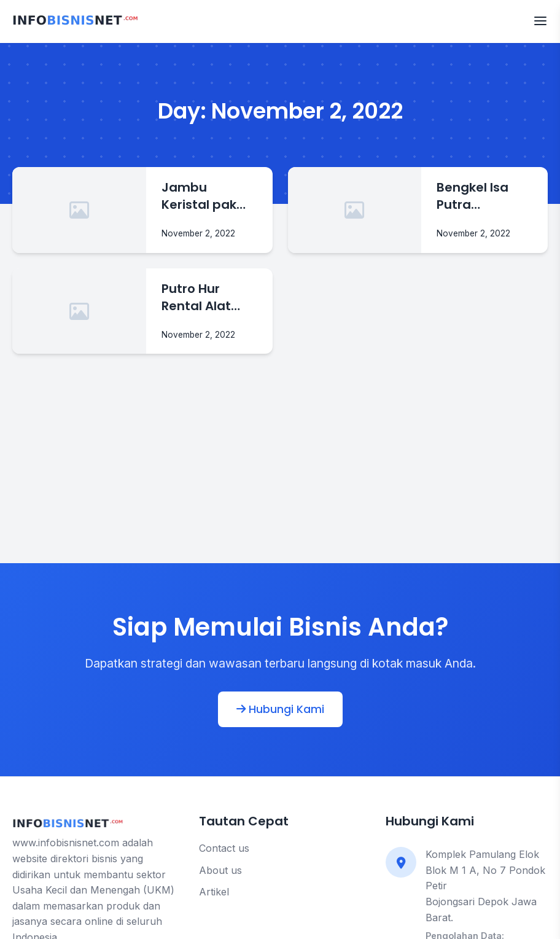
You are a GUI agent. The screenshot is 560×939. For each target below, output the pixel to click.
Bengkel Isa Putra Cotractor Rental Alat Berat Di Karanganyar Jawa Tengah (482, 197)
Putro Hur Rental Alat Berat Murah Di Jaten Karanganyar (209, 298)
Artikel (214, 892)
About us (220, 870)
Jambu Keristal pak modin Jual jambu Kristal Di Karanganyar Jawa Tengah (206, 197)
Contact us (224, 848)
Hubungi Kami (280, 709)
